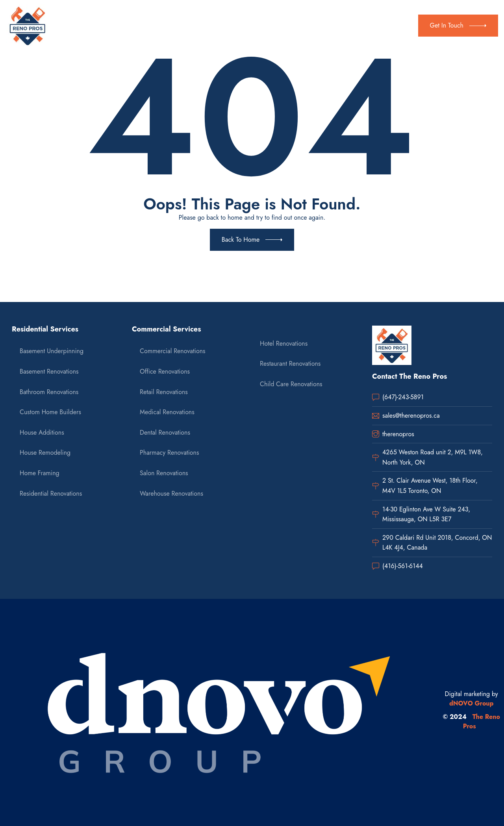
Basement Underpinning (52, 351)
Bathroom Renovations (49, 392)
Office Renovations (165, 371)
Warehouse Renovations (171, 494)
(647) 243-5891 (386, 20)
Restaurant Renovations (290, 364)
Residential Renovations (51, 494)
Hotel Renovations (284, 344)
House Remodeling (45, 453)
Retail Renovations (164, 392)
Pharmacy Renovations (169, 453)
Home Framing (40, 473)
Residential (167, 25)
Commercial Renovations (173, 351)
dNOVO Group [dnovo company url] (472, 703)
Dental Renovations (165, 432)
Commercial (215, 25)
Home (103, 25)
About (132, 25)
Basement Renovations (49, 371)
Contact (289, 25)
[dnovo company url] (219, 713)
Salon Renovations (164, 473)
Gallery (257, 25)
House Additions (42, 432)
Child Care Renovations (291, 384)
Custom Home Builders (50, 412)
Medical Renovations (167, 412)
